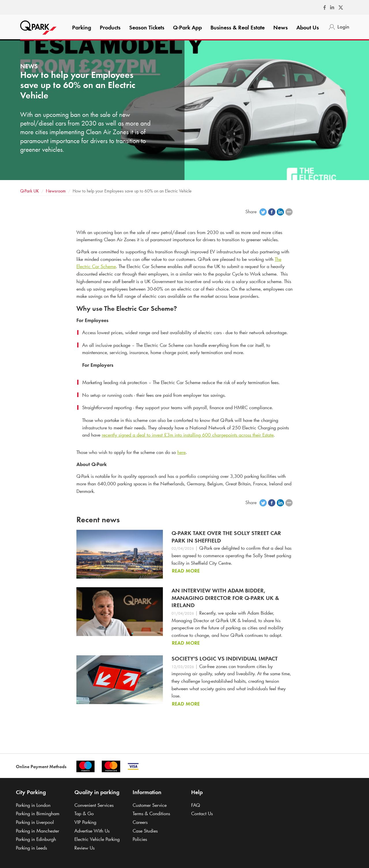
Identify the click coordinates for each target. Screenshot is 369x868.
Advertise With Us (92, 831)
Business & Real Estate (238, 27)
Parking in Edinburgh (36, 839)
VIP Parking (85, 822)
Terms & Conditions (151, 813)
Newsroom (56, 191)
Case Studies (145, 831)
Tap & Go (84, 813)
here (181, 452)
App (187, 27)
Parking (82, 27)
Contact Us (202, 813)
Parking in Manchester (37, 831)
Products (110, 27)
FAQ (196, 805)
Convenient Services (94, 805)
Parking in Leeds (31, 848)
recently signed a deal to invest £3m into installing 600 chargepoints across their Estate (188, 435)
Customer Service (150, 805)
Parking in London (33, 805)
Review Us (84, 848)
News (280, 27)
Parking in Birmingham (38, 813)
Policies (140, 839)
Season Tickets (147, 27)
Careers (140, 822)
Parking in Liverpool (35, 822)
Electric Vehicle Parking (97, 839)
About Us (308, 27)
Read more (186, 571)
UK (30, 191)
